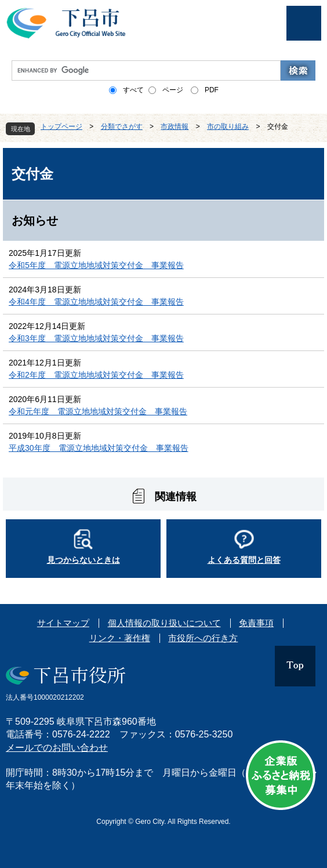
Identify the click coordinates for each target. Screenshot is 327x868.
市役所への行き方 (203, 638)
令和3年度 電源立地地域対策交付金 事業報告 (96, 338)
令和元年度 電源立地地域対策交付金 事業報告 (98, 411)
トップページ (61, 126)
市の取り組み (228, 126)
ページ (173, 90)
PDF (212, 90)
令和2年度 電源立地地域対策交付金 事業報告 (96, 375)
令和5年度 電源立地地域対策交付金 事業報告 (96, 265)
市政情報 (175, 126)
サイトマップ (63, 623)
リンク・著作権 (120, 638)
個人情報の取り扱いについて (164, 623)
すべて (133, 90)
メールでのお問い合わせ (57, 748)
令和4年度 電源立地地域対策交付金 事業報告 (96, 302)
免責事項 (256, 623)
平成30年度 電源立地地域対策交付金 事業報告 (99, 448)
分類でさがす (122, 126)
